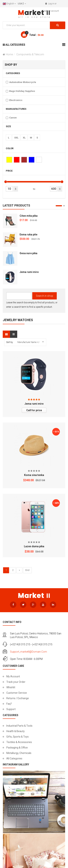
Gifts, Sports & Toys (17, 737)
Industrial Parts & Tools (19, 726)
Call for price (34, 410)
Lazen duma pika (34, 546)
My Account (13, 676)
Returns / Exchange (18, 698)
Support (11, 709)
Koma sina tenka (34, 475)
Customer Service (17, 693)
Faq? (9, 704)
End (27, 570)
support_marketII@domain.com (28, 652)
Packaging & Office (17, 748)
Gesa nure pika (28, 253)
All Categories (14, 758)
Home (9, 54)
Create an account (51, 11)
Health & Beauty (16, 731)
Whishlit (11, 687)
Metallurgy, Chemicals (19, 753)
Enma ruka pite (28, 235)
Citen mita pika (29, 216)
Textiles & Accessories (19, 742)
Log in (51, 4)
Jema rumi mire (29, 272)
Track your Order (16, 682)
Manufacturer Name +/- (29, 342)
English (9, 4)
